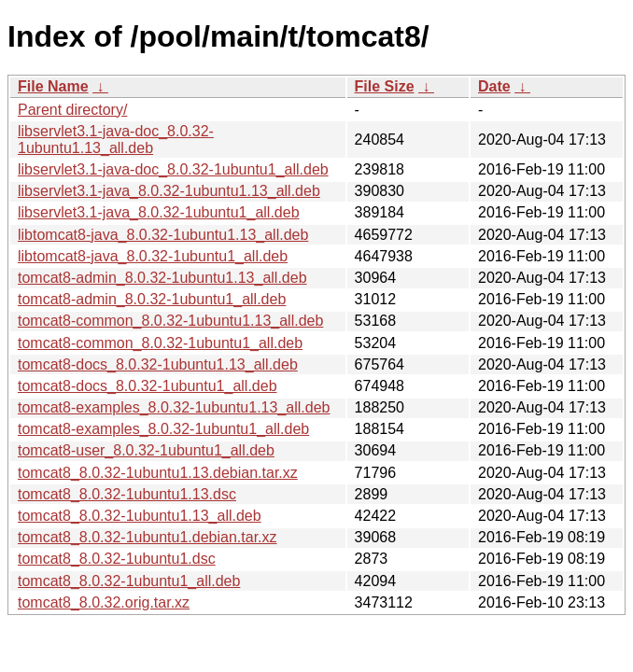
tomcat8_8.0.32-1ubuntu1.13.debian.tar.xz (158, 473)
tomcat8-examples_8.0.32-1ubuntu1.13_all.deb (174, 407)
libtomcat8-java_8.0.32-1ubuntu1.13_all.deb (163, 235)
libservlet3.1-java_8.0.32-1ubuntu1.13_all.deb (169, 191)
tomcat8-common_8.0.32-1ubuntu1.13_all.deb (170, 321)
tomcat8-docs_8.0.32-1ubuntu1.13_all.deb (158, 364)
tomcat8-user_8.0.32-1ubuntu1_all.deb (146, 450)
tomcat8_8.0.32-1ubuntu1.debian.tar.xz (148, 537)
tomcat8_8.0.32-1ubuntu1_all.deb (129, 581)
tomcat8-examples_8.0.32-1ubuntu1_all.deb (163, 429)
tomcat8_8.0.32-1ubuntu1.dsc (117, 559)
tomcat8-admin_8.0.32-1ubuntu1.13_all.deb (162, 278)
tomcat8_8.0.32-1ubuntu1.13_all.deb (140, 516)
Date (494, 86)
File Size (385, 86)
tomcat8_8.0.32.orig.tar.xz (104, 602)
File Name (53, 86)
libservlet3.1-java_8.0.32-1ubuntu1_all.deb (159, 212)
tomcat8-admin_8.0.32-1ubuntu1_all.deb (152, 299)
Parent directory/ (72, 110)
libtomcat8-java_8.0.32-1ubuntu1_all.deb (153, 256)
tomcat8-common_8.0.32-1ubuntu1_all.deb (160, 343)
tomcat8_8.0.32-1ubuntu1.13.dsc (127, 494)
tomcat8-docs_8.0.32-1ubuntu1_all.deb (148, 386)
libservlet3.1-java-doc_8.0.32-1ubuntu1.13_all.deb (116, 140)
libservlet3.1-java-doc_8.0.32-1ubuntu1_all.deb (173, 169)
